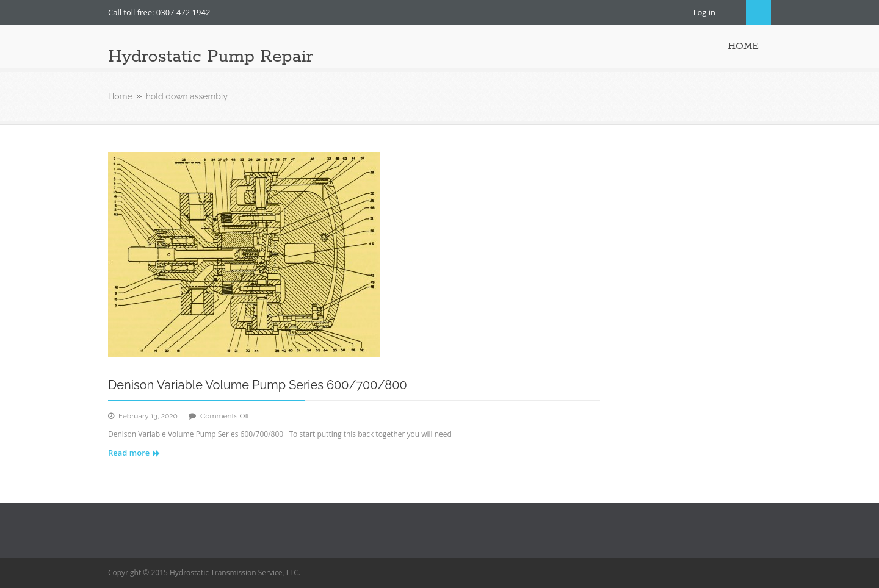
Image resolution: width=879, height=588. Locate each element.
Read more (134, 453)
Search (758, 13)
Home (120, 96)
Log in (704, 12)
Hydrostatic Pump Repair (211, 57)
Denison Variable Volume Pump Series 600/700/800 (258, 385)
